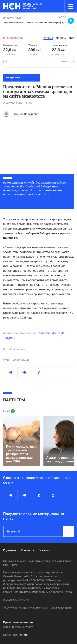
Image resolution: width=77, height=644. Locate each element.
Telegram (9, 338)
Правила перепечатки (18, 622)
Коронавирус (14, 38)
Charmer (23, 635)
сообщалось (20, 303)
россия (48, 38)
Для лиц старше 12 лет (18, 627)
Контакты (27, 550)
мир (71, 38)
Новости (44, 333)
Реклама (44, 550)
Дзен (55, 333)
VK (62, 333)
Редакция (10, 550)
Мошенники (21, 360)
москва (61, 38)
